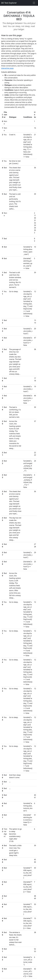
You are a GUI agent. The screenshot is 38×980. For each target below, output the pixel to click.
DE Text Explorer (9, 3)
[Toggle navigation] (34, 3)
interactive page (7, 68)
